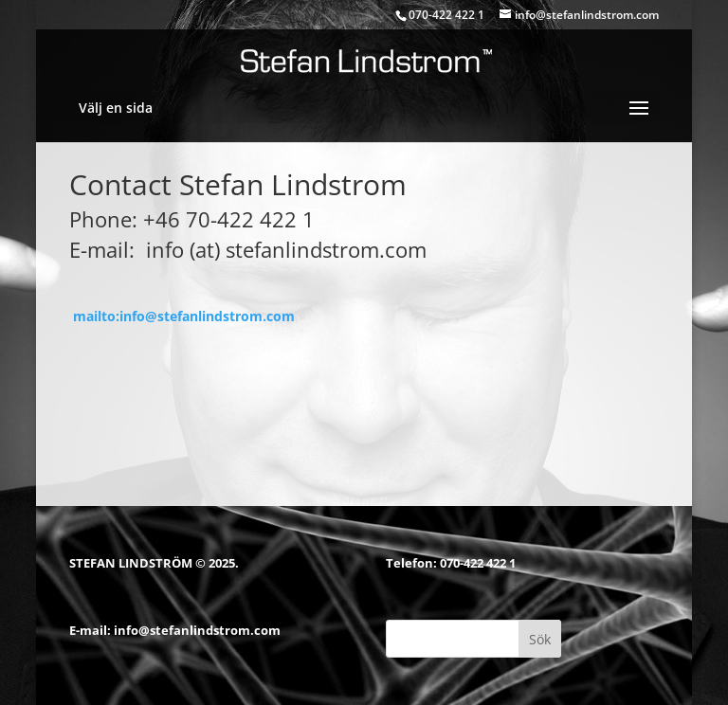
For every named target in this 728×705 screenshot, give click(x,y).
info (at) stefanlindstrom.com (286, 249)
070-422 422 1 (478, 563)
